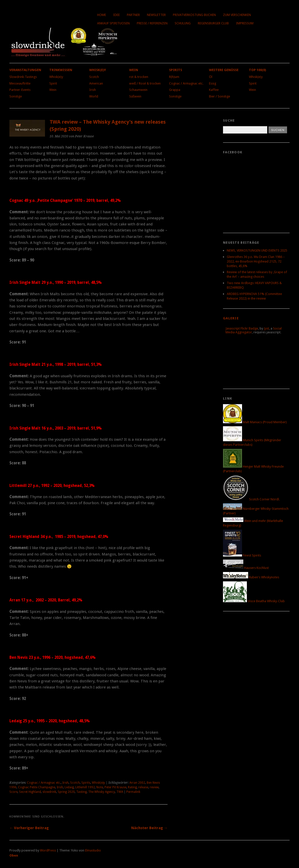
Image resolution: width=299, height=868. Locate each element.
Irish (93, 90)
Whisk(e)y (56, 77)
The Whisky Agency (102, 792)
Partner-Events (20, 90)
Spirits (176, 70)
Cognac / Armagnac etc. (186, 83)
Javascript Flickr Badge (242, 328)
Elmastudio (93, 850)
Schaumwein (138, 90)
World (94, 96)
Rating (132, 787)
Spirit (53, 83)
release (143, 787)
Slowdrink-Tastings (23, 77)
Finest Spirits (242, 555)
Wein (53, 90)
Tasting (81, 792)
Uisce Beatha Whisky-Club (254, 601)
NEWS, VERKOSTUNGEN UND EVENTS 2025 (257, 250)
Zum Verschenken (237, 15)
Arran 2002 (137, 783)
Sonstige (16, 96)
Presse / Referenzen (152, 23)
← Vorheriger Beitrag (29, 828)
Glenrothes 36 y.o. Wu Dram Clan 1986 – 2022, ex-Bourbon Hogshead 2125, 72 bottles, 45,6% (256, 261)
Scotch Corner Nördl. (251, 499)
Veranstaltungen (25, 70)
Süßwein (135, 96)
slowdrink (49, 792)
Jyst (266, 328)
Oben (14, 855)
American (96, 83)
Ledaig (69, 787)
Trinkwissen (61, 70)
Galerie (231, 318)
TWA (120, 792)
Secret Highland (30, 792)
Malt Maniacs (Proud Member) (255, 422)
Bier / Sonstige (220, 96)
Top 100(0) (257, 70)
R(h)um (174, 77)
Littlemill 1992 (85, 787)
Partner (133, 15)
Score (13, 792)
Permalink (133, 792)
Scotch (94, 77)
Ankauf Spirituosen (113, 23)
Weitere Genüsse (224, 70)
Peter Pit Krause (115, 787)
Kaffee (214, 90)
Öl (211, 77)
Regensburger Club (213, 23)
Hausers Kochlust (246, 568)
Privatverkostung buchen (194, 15)
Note (100, 787)
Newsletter (156, 15)
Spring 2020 (66, 792)
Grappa (175, 90)
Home (102, 15)
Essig (213, 83)
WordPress (48, 850)
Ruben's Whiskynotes (251, 577)
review (154, 787)
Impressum (245, 23)
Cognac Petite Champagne (37, 787)
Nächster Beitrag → (149, 828)
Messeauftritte (20, 83)
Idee (116, 15)
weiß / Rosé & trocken (145, 83)
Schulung (183, 23)
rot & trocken (139, 77)
